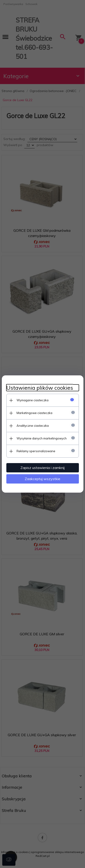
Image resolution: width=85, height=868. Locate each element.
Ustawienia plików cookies (40, 388)
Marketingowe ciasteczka (34, 413)
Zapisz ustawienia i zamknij (42, 468)
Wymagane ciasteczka (33, 400)
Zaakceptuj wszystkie (42, 479)
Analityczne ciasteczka (33, 426)
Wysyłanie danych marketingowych (42, 438)
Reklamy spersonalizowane (36, 451)
